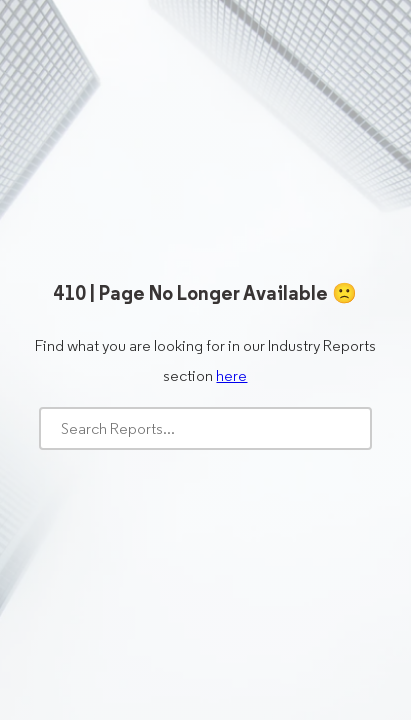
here (231, 375)
